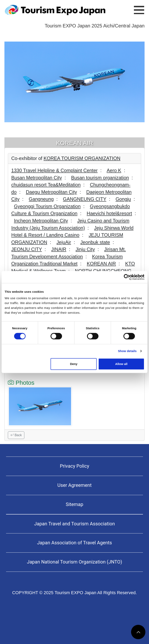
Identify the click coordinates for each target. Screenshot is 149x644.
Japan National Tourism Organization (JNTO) (75, 562)
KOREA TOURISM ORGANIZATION (82, 158)
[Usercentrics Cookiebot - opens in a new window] (127, 277)
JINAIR (59, 249)
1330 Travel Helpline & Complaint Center (54, 170)
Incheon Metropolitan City (41, 221)
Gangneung (41, 199)
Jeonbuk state (95, 242)
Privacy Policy (74, 466)
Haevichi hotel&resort (109, 213)
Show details (127, 351)
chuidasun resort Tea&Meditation (46, 185)
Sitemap (74, 504)
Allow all (121, 364)
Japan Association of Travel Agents (74, 543)
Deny (74, 364)
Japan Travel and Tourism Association (75, 524)
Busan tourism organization (100, 178)
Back (16, 435)
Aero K (114, 170)
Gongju (123, 199)
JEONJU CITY (27, 249)
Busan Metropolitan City (37, 178)
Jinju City (85, 249)
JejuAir (64, 242)
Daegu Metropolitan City (51, 192)
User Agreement (74, 485)
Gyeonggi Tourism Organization (47, 206)
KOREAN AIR (101, 264)
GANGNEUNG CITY (85, 199)
